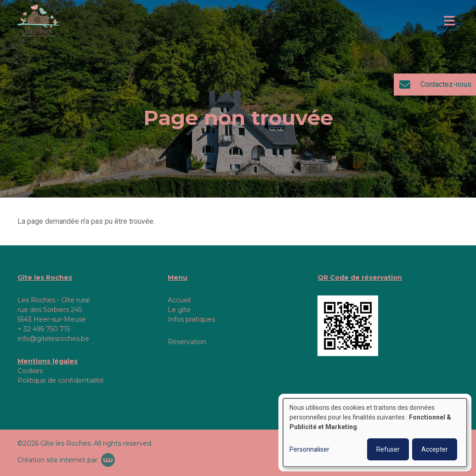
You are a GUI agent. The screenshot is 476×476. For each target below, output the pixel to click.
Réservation (187, 342)
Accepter (435, 449)
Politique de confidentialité (61, 380)
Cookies (30, 371)
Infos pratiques (191, 319)
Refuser (388, 449)
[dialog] (375, 433)
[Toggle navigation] (449, 21)
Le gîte (179, 310)
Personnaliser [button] (309, 449)
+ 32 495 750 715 (44, 329)
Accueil (179, 300)
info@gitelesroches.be (53, 339)
